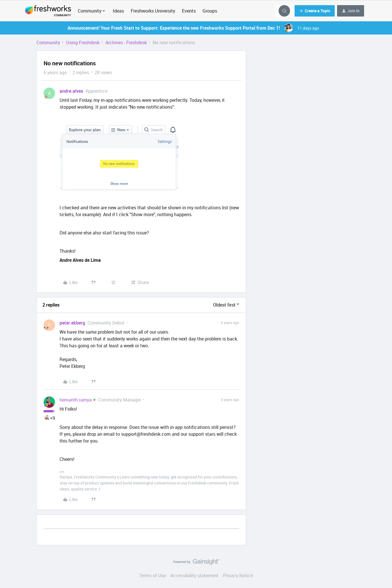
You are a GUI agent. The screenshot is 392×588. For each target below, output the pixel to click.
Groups (210, 11)
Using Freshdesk (83, 42)
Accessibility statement (194, 575)
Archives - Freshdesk (126, 42)
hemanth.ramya (76, 400)
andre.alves (71, 91)
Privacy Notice (238, 575)
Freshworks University (153, 11)
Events (189, 11)
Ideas (118, 11)
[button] (315, 11)
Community (48, 42)
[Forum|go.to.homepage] (48, 11)
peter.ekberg (72, 323)
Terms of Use (153, 575)
